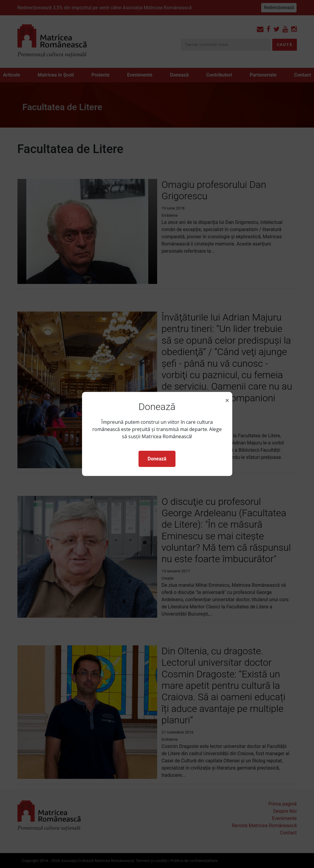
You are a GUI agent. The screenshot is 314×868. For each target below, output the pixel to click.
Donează (157, 459)
